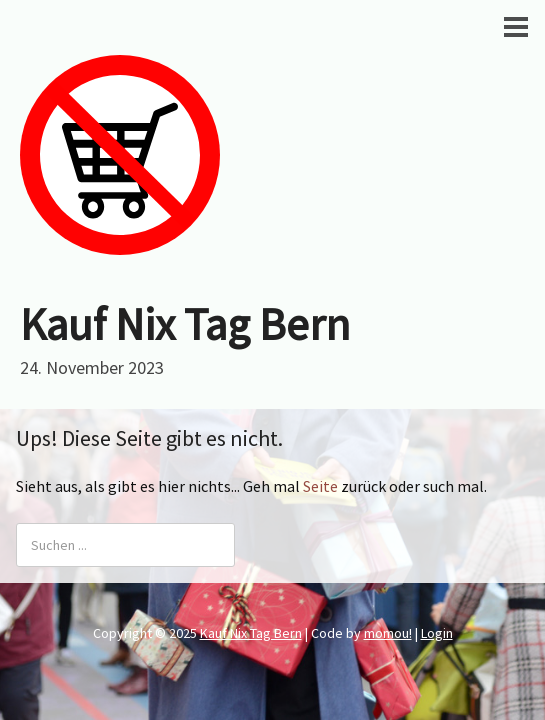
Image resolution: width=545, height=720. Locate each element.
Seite (320, 486)
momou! (388, 633)
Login (437, 633)
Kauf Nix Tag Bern (185, 324)
